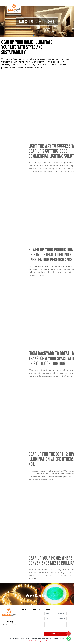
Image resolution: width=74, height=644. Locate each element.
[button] (34, 35)
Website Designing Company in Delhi (37, 641)
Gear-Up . (27, 639)
